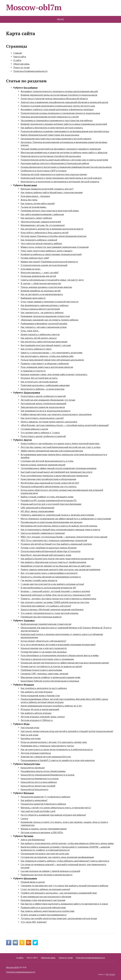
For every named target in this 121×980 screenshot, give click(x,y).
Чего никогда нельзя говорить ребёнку (41, 243)
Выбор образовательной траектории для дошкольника (50, 135)
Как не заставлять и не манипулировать (42, 294)
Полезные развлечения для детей (38, 276)
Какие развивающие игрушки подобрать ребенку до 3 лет (51, 706)
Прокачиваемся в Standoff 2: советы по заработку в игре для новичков (58, 760)
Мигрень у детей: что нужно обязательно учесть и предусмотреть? (56, 808)
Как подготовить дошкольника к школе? (42, 418)
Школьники (30, 878)
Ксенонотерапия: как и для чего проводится (44, 648)
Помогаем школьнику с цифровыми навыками (45, 385)
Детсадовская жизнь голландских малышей (43, 403)
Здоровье (29, 620)
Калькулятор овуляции (33, 768)
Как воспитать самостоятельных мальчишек (44, 342)
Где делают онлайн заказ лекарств (39, 580)
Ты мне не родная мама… (34, 207)
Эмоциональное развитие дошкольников (43, 407)
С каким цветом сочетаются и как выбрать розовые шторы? (52, 584)
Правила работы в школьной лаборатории (43, 907)
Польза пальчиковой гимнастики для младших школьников (52, 360)
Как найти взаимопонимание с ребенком (42, 214)
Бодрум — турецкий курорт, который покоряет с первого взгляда (55, 591)
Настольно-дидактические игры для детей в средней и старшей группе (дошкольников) (67, 731)
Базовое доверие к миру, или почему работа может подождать (54, 374)
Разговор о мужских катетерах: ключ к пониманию (47, 659)
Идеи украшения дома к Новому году (40, 696)
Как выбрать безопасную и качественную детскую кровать (52, 128)
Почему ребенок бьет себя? (35, 258)
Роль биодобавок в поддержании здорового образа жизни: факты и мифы (60, 655)
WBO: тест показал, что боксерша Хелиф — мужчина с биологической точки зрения (64, 537)
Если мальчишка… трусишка (35, 196)
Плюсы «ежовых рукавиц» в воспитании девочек (46, 287)
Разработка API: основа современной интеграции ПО (49, 500)
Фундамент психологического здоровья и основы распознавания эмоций (59, 91)
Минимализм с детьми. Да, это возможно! (43, 225)
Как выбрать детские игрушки (37, 692)
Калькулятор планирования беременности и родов (48, 775)
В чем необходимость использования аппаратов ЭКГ (49, 588)
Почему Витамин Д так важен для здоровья (44, 652)
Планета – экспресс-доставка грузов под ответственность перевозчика (58, 599)
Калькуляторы (32, 764)
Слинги (24, 819)
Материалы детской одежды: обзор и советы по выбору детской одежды (59, 526)
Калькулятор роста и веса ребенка (39, 782)
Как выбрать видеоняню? (34, 800)
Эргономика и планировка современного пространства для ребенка (57, 120)
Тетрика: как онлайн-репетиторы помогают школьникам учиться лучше (59, 918)
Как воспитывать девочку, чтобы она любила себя (47, 356)
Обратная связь (22, 64)
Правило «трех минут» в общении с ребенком (45, 363)
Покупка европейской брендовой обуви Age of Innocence (51, 551)
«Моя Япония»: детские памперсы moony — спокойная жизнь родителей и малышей (65, 425)
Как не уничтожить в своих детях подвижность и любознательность (57, 749)
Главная (18, 53)
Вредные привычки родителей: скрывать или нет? (47, 189)
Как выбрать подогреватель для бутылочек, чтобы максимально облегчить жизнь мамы (67, 843)
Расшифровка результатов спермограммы (43, 771)
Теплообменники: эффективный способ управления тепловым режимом (59, 468)
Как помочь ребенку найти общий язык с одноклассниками (52, 192)
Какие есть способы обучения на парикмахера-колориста (51, 577)
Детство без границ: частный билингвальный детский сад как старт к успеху (61, 447)
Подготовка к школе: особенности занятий (43, 396)
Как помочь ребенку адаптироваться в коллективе (48, 911)
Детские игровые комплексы (36, 753)
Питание (29, 836)
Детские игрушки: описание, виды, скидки (43, 717)
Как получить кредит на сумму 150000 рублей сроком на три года (55, 602)
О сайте (17, 60)
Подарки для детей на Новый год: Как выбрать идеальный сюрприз (56, 544)
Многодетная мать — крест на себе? (40, 273)
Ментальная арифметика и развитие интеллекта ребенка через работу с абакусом (64, 152)
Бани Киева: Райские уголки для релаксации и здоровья (50, 681)
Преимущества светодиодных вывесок (41, 617)
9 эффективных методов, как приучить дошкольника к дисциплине (56, 414)
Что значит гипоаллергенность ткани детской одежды (49, 613)
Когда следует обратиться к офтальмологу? (43, 641)
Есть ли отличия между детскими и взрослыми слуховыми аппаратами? (58, 645)
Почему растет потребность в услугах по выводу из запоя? (51, 666)
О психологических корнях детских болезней (44, 265)
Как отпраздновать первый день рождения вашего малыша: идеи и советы (60, 530)
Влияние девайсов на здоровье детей (41, 291)
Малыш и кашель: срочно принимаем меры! (44, 829)
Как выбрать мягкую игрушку (36, 713)
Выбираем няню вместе (33, 298)
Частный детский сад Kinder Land (38, 811)
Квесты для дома (29, 735)
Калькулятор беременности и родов (40, 779)
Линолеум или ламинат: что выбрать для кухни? (46, 606)
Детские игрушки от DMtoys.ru (37, 720)
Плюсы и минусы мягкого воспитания (40, 309)
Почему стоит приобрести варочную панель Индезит (49, 548)
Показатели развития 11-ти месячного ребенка (45, 797)
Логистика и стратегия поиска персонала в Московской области (54, 99)
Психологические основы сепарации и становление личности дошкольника (60, 113)
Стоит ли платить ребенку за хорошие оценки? (45, 889)
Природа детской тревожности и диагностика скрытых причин (54, 174)
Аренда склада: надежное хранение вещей (43, 465)
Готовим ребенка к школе (34, 429)
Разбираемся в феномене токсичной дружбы (44, 324)
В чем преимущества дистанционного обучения (46, 897)
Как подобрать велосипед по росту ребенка (44, 688)
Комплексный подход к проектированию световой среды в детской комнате (61, 178)
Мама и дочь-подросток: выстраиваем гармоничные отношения (55, 247)
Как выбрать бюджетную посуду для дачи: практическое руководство (57, 559)
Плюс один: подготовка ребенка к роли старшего (47, 251)
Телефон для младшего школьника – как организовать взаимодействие (59, 893)
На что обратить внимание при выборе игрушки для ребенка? (53, 815)
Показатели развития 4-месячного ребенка (43, 804)
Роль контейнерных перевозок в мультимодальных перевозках (54, 476)
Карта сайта (20, 57)
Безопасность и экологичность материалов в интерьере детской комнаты (60, 182)
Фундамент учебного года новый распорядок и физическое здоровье (57, 109)
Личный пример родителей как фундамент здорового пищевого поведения (61, 149)
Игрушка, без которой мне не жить (39, 378)
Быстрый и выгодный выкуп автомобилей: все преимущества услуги (56, 472)
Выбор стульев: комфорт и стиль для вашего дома (47, 497)
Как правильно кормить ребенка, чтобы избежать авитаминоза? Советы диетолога (65, 861)
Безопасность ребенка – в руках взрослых (43, 389)
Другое (28, 440)
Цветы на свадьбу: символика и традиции (43, 533)
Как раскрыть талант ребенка (36, 218)
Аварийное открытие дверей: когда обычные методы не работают (56, 566)
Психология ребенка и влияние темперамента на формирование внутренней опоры (65, 131)
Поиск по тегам (21, 67)
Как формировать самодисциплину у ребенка (45, 305)
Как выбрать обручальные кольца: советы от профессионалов (53, 562)
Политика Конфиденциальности (30, 71)
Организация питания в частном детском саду (45, 854)
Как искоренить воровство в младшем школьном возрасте (52, 229)
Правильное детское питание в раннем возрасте (47, 875)
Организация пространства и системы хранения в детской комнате (56, 139)
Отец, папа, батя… (30, 331)
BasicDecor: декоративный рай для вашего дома (46, 555)
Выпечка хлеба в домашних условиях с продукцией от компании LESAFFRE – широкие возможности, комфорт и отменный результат (65, 848)
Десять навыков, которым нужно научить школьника (49, 422)
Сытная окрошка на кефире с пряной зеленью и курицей (50, 871)
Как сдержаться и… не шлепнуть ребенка (42, 313)
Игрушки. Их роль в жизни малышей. (40, 709)
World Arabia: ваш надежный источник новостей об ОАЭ (50, 483)
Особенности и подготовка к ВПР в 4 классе (44, 171)
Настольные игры (30, 728)
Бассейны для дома (31, 738)
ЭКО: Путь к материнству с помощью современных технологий (54, 540)
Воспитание (30, 185)
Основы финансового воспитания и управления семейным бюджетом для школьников (66, 167)
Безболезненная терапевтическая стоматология (46, 624)
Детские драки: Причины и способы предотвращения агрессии (53, 236)
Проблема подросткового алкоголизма (41, 670)
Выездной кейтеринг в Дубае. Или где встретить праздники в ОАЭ (56, 595)
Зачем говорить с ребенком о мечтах (40, 334)
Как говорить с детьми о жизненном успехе (44, 327)
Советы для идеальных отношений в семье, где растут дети (52, 280)
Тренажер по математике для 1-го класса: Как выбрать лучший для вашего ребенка (64, 886)
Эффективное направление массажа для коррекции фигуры (52, 451)
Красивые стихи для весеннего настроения (43, 900)
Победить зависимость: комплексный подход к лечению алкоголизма (57, 515)
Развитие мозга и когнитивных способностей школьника (51, 156)
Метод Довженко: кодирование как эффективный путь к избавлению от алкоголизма (66, 519)
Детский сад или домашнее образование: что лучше (48, 400)
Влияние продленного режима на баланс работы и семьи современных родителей (64, 124)
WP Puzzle (110, 974)
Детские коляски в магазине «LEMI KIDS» (42, 832)
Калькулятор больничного (34, 789)
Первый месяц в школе (33, 882)
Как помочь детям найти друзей (38, 203)
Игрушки (29, 685)
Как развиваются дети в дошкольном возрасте (46, 411)
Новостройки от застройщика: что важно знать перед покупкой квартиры (60, 443)
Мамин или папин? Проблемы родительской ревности (49, 262)
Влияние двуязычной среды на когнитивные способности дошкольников (59, 95)
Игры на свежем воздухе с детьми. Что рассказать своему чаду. (54, 742)
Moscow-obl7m (34, 7)
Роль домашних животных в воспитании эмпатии (47, 367)
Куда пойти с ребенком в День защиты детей (44, 233)
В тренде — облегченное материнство (41, 283)
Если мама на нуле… (31, 269)
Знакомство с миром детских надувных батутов (46, 757)
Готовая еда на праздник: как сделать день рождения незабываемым (57, 857)
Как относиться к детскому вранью (39, 382)
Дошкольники (32, 393)
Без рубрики (31, 88)
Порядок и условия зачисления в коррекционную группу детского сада (58, 106)
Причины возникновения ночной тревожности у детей (50, 117)
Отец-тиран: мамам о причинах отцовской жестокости (50, 302)
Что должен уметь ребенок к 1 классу (40, 433)
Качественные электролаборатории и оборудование (48, 479)
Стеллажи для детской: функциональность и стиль (47, 461)
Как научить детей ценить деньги (39, 338)
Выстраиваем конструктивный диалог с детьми (46, 345)
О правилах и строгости (33, 371)
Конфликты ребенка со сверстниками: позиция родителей (51, 254)
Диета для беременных (33, 840)
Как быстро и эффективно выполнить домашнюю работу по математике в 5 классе (64, 904)
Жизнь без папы (29, 200)
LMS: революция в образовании (37, 508)
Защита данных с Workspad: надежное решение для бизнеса (52, 609)
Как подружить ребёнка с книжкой (39, 240)
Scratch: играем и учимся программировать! (44, 915)
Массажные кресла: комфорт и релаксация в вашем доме (51, 677)
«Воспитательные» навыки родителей (41, 222)
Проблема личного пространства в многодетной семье (50, 211)
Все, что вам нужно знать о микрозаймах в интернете (49, 573)
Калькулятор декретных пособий (38, 786)
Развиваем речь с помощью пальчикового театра (47, 746)
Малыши (29, 793)
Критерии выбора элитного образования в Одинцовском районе (55, 163)
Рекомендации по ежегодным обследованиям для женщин (51, 522)
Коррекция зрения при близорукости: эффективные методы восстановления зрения (65, 663)
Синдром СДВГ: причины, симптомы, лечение (44, 674)
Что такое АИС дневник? (34, 922)
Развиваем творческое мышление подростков (45, 316)
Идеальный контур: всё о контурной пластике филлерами (51, 504)
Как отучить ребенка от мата (36, 349)
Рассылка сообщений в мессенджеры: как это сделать (49, 486)
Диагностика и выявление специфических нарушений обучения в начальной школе (64, 102)
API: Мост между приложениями (37, 511)
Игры (27, 724)
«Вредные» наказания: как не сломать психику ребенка (49, 320)
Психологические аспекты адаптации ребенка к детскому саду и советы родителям (64, 160)
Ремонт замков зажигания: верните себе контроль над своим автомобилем (60, 569)
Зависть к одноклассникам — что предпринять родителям (51, 353)
